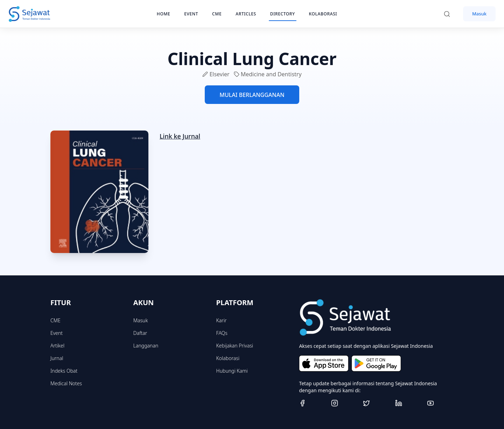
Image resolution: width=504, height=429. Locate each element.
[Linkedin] (408, 403)
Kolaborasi (228, 358)
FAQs (222, 333)
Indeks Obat (64, 371)
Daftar (140, 333)
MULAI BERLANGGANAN (252, 95)
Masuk (479, 14)
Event (57, 333)
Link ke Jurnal (180, 136)
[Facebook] (312, 403)
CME (55, 320)
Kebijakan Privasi (235, 346)
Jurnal (57, 358)
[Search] (450, 14)
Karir (222, 320)
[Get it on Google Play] (376, 363)
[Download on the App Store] (324, 363)
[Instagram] (344, 403)
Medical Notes (66, 383)
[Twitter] (376, 403)
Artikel (57, 346)
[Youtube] (440, 403)
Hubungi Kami (232, 371)
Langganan (146, 346)
